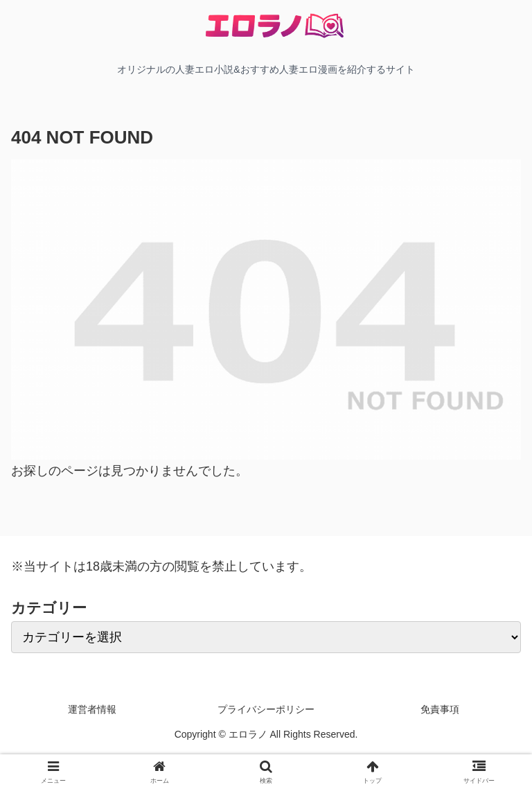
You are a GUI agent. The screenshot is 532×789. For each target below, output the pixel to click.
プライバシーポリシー (266, 709)
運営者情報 (92, 709)
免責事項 (440, 709)
